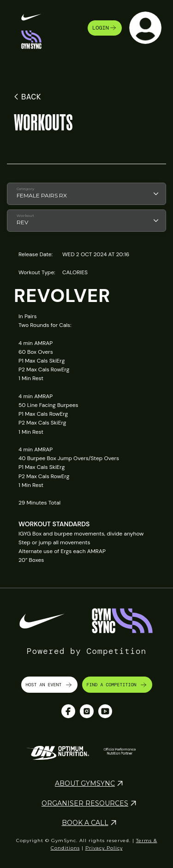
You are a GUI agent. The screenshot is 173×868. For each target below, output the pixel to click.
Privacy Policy (104, 848)
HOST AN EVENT (49, 685)
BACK (26, 97)
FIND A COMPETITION (117, 685)
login (105, 28)
